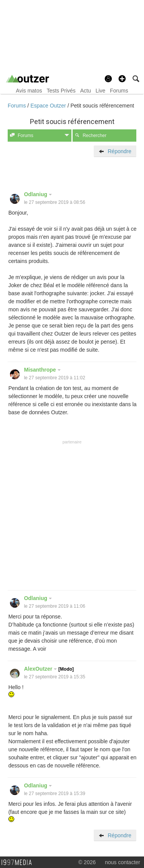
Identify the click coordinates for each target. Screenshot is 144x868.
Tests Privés (61, 91)
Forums (119, 91)
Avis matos (29, 91)
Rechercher (91, 136)
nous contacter (122, 862)
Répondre (115, 151)
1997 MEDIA (19, 863)
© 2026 (87, 862)
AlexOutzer (49, 669)
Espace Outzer (49, 106)
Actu (86, 91)
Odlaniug (38, 194)
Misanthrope (42, 370)
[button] (122, 79)
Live (101, 91)
